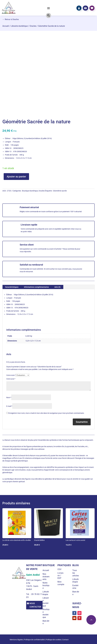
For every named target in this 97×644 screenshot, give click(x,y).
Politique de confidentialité (34, 640)
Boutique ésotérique (30, 191)
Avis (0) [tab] (57, 287)
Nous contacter (36, 605)
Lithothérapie (47, 593)
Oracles (33, 26)
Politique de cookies (53, 640)
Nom (9, 397)
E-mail (9, 406)
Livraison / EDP (61, 576)
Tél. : (28, 594)
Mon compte (62, 583)
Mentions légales (16, 640)
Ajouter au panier (16, 177)
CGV (60, 569)
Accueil (6, 26)
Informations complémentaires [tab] (36, 287)
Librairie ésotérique (19, 26)
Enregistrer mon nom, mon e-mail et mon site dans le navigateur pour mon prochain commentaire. (46, 413)
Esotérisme (76, 587)
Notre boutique (47, 585)
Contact (65, 640)
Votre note (11, 375)
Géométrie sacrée (60, 191)
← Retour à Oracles (11, 19)
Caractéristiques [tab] (12, 287)
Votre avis (11, 379)
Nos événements (46, 577)
